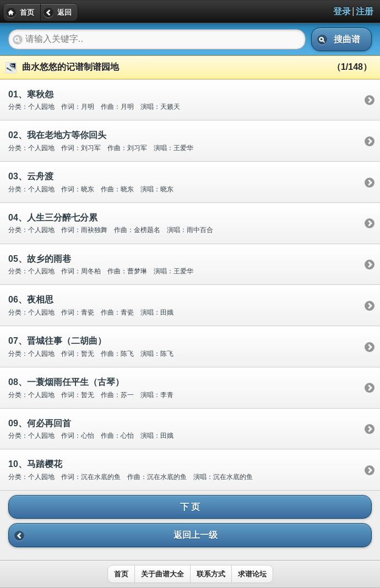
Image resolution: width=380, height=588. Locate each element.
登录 (342, 11)
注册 (365, 11)
